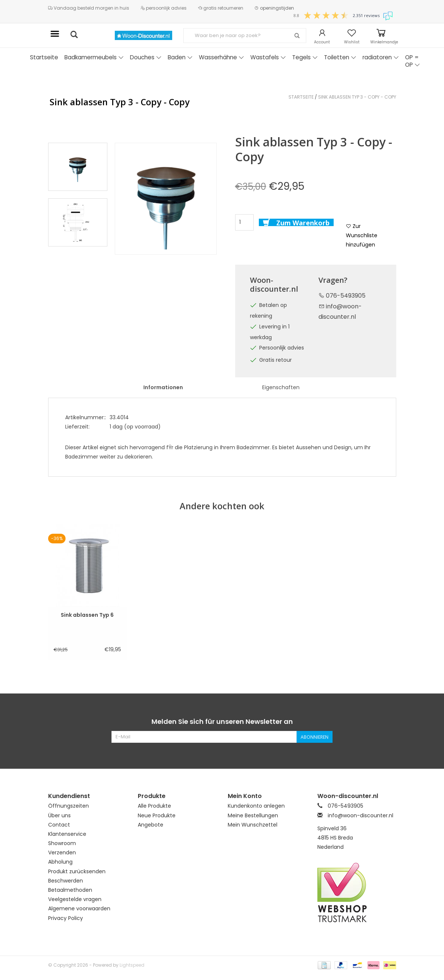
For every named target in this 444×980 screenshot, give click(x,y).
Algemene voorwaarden (79, 908)
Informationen (163, 387)
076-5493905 (342, 296)
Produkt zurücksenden (77, 871)
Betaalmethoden (70, 890)
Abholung (60, 862)
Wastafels (268, 57)
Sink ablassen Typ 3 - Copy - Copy (357, 97)
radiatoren (381, 57)
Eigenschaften (281, 387)
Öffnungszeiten (69, 806)
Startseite (44, 57)
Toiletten (340, 57)
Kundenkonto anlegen (256, 806)
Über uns (59, 815)
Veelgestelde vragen (75, 899)
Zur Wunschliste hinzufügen (362, 235)
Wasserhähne (221, 57)
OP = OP (413, 61)
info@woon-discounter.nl (360, 815)
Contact (59, 825)
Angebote (151, 825)
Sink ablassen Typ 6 (87, 615)
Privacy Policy (66, 918)
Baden (180, 57)
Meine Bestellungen (253, 815)
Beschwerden (66, 881)
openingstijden (274, 8)
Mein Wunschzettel (253, 825)
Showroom (62, 843)
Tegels (305, 57)
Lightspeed (132, 965)
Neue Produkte (157, 815)
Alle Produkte (154, 806)
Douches (146, 57)
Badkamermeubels (94, 57)
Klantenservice (67, 834)
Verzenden (62, 852)
